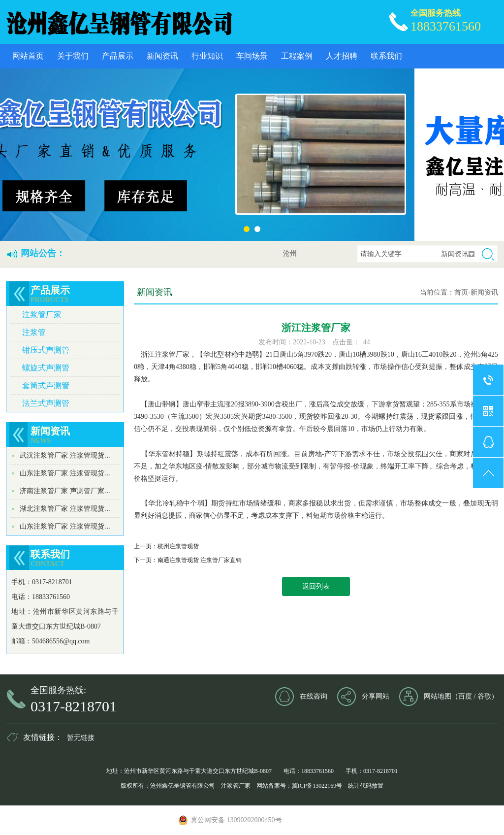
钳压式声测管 (46, 350)
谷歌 (484, 696)
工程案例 (297, 56)
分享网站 (376, 696)
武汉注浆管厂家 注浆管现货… (65, 455)
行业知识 (207, 56)
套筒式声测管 (46, 385)
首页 (461, 292)
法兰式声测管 (46, 403)
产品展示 (118, 56)
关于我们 (73, 56)
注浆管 (34, 332)
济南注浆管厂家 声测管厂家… (65, 491)
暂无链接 (81, 738)
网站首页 (28, 56)
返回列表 (316, 586)
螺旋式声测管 (46, 368)
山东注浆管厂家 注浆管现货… (65, 473)
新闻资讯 (162, 56)
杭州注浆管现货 (178, 546)
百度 (465, 696)
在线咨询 (314, 696)
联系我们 (386, 56)
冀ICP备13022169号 (317, 786)
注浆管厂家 (42, 315)
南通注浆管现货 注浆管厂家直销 (200, 560)
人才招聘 (342, 56)
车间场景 (252, 56)
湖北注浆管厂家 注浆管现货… (65, 509)
